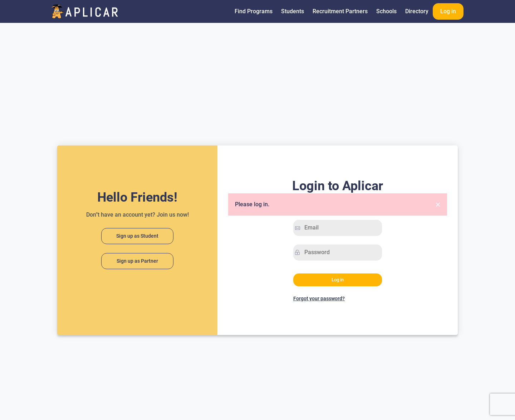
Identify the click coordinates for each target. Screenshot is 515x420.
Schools (386, 11)
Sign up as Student (137, 236)
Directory (417, 11)
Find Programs (254, 11)
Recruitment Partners (340, 11)
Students (293, 11)
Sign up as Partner (137, 261)
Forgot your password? (319, 298)
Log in (448, 11)
